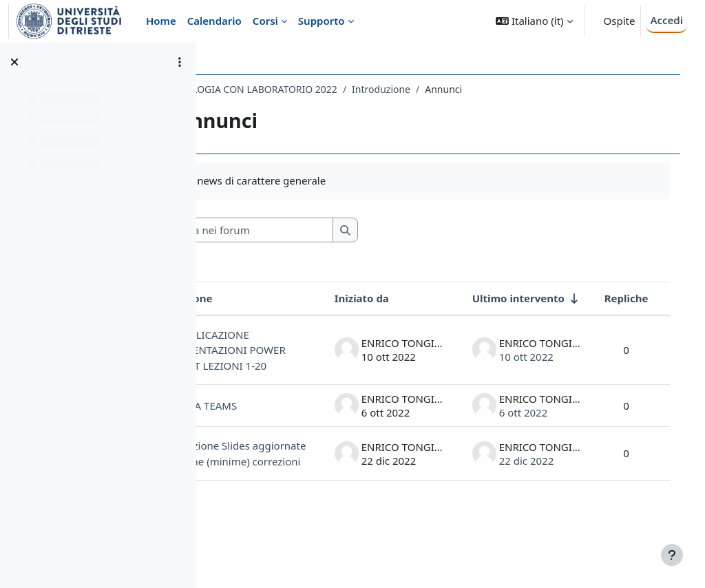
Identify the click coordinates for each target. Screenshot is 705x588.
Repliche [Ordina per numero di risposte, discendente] (652, 298)
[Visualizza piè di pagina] (672, 555)
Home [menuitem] (161, 21)
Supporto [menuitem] (322, 21)
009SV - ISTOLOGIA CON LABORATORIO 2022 (324, 89)
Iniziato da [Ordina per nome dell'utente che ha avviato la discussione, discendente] (387, 298)
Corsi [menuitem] (265, 21)
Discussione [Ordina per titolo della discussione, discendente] (270, 298)
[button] (534, 21)
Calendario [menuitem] (214, 21)
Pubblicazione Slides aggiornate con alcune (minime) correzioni (289, 485)
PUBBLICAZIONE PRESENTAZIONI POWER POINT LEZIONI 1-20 (296, 358)
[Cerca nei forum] (337, 230)
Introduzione (469, 89)
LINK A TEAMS (290, 421)
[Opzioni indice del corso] (180, 62)
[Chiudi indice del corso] (14, 62)
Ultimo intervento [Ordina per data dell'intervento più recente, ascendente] (544, 298)
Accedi (666, 20)
